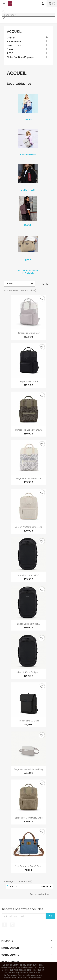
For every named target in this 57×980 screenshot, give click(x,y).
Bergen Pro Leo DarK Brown (29, 430)
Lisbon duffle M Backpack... (29, 672)
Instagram (12, 925)
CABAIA (11, 38)
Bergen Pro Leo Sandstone (29, 478)
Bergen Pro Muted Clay (29, 333)
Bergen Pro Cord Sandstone (29, 527)
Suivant (47, 887)
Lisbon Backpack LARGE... (28, 575)
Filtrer (45, 284)
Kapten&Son (14, 42)
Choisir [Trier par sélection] (20, 284)
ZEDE (10, 53)
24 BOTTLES (14, 45)
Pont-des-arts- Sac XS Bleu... (29, 866)
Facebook (5, 925)
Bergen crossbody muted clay (28, 769)
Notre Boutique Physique (21, 57)
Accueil (14, 32)
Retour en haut (40, 894)
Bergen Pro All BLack (28, 381)
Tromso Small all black (28, 721)
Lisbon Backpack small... (28, 624)
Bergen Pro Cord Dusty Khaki (29, 818)
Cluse (10, 49)
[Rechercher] (28, 15)
